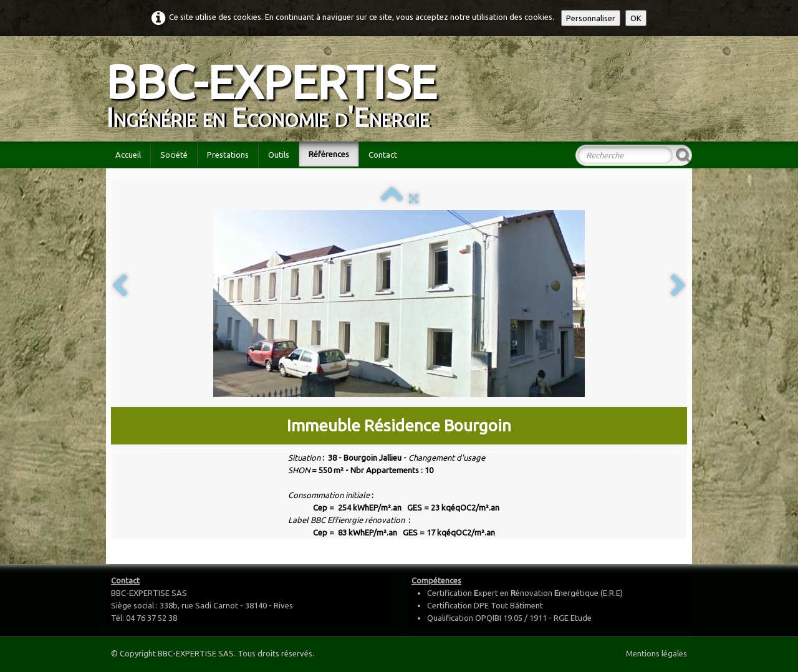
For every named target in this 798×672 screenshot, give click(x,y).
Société (174, 155)
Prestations (228, 155)
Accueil (128, 155)
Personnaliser (591, 18)
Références (329, 154)
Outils (279, 155)
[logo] (276, 88)
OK (636, 18)
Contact (383, 155)
